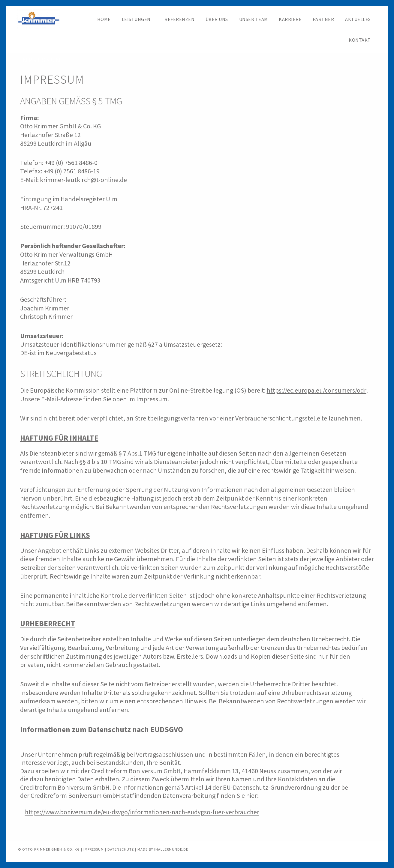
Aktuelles (359, 19)
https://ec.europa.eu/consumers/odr (318, 390)
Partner (326, 19)
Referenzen (191, 19)
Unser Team (260, 19)
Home (119, 19)
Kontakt (361, 40)
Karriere (295, 19)
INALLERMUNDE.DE (171, 849)
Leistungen (149, 19)
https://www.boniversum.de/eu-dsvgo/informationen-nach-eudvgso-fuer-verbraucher (145, 812)
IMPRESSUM (94, 849)
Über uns (226, 19)
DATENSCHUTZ (121, 849)
